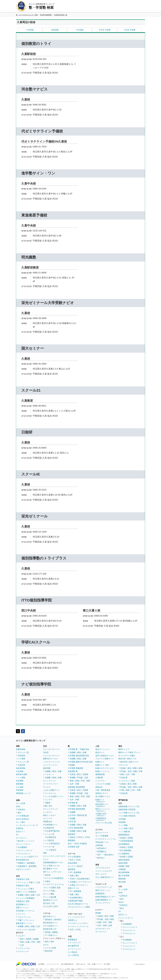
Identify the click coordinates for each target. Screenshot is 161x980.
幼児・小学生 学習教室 (77, 844)
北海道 (72, 774)
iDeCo (121, 902)
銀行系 (21, 841)
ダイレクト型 (23, 752)
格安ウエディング (103, 890)
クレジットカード (23, 844)
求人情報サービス (103, 796)
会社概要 (41, 964)
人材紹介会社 (101, 814)
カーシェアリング (50, 809)
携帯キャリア (124, 749)
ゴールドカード (24, 854)
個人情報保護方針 (67, 964)
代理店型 (21, 756)
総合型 (48, 875)
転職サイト (100, 762)
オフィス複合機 (50, 897)
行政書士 (73, 882)
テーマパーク (101, 932)
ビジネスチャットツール (106, 839)
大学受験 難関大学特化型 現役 (80, 762)
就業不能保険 (124, 860)
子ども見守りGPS (51, 906)
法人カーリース (102, 833)
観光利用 (49, 951)
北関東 (28, 939)
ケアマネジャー (85, 882)
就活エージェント (103, 749)
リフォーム (21, 914)
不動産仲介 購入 (23, 886)
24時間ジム (73, 920)
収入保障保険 (126, 850)
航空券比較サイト (50, 923)
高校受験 (55, 30)
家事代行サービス (50, 759)
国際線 (55, 932)
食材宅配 (47, 768)
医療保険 (20, 784)
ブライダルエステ (103, 868)
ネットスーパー (50, 781)
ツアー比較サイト (50, 935)
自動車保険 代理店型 (127, 809)
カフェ (46, 859)
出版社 (48, 881)
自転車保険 (21, 768)
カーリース (48, 818)
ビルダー (21, 936)
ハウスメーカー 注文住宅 (26, 930)
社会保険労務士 (84, 879)
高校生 (72, 837)
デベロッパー (23, 951)
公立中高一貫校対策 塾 (77, 815)
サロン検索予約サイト (105, 877)
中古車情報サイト (50, 825)
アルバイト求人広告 (104, 823)
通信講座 (72, 869)
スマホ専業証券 (22, 816)
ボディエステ (101, 874)
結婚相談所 (100, 893)
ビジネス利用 (50, 948)
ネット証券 (21, 803)
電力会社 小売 (49, 903)
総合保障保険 (124, 872)
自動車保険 (21, 749)
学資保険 (20, 790)
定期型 (130, 838)
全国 (110, 925)
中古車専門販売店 (52, 831)
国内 (47, 942)
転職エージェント (103, 771)
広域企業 (124, 778)
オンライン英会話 (75, 866)
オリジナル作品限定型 (54, 878)
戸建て (32, 882)
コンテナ (49, 800)
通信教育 (72, 834)
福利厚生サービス (50, 900)
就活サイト (100, 752)
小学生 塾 (72, 822)
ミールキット (49, 774)
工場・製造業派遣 (103, 790)
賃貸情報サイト (22, 904)
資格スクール (73, 888)
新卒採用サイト (102, 805)
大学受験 (30, 30)
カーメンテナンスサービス (54, 856)
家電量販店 (72, 940)
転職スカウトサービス (105, 768)
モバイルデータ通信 (127, 756)
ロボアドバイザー (23, 869)
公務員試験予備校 (75, 901)
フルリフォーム (24, 917)
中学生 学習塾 (105, 30)
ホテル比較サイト (50, 926)
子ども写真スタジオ (51, 866)
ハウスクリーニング (51, 762)
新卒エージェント (103, 810)
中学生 (80, 837)
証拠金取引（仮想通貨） (28, 866)
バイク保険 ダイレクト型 (129, 813)
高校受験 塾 (73, 771)
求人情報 (107, 964)
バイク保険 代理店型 (127, 816)
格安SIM (124, 762)
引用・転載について (94, 964)
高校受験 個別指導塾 (76, 787)
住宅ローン (21, 832)
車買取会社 (48, 822)
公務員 (72, 885)
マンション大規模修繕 (25, 898)
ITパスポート (82, 885)
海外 (52, 942)
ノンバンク (30, 841)
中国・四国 (36, 942)
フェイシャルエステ (104, 871)
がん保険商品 (124, 854)
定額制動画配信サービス (53, 862)
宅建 (72, 876)
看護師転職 (100, 774)
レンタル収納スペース (54, 796)
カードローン (21, 838)
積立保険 (122, 882)
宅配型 (48, 803)
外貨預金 (20, 828)
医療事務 (77, 872)
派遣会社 (99, 787)
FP (71, 872)
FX (17, 835)
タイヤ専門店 (73, 955)
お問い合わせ (80, 964)
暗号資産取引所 (22, 860)
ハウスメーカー (24, 948)
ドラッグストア (74, 943)
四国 (122, 774)
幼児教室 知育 (74, 847)
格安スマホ (134, 762)
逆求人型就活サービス (105, 756)
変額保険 (122, 879)
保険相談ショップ (23, 793)
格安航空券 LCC (50, 929)
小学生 (87, 837)
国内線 (48, 932)
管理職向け (102, 851)
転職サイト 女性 (102, 765)
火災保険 (20, 771)
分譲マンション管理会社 (26, 892)
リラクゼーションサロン (78, 923)
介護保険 (122, 869)
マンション (22, 882)
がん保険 (20, 787)
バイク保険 (21, 759)
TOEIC (73, 879)
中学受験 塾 (73, 803)
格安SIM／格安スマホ (127, 759)
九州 (38, 895)
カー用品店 (72, 952)
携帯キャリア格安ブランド (129, 752)
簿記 (77, 876)
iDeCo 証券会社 (22, 819)
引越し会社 (48, 806)
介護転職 (99, 778)
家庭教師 (72, 840)
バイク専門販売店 (52, 844)
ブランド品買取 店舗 (52, 888)
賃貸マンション (22, 907)
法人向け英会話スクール (78, 904)
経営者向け (102, 848)
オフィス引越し (50, 891)
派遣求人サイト (102, 793)
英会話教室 (72, 863)
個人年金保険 (124, 876)
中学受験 (80, 30)
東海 (27, 895)
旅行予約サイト (50, 916)
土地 (38, 882)
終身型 (123, 838)
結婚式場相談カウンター (106, 897)
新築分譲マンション (24, 923)
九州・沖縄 (74, 784)
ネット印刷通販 (102, 836)
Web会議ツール (102, 842)
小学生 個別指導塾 (75, 828)
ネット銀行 (21, 822)
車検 (45, 853)
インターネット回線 (127, 781)
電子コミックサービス (52, 872)
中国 (140, 771)
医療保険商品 (124, 835)
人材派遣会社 (101, 819)
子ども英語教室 (74, 857)
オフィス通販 (49, 894)
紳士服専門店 (73, 946)
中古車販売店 (49, 828)
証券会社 (21, 809)
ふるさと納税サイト (51, 790)
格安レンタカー (50, 815)
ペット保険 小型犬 (126, 828)
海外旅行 (58, 920)
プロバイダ (123, 765)
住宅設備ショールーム (25, 911)
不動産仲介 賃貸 (23, 901)
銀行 (20, 813)
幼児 (72, 860)
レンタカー (48, 812)
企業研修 (99, 845)
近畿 (33, 895)
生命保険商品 (124, 844)
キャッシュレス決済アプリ (27, 857)
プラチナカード (129, 934)
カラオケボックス (103, 929)
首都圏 (21, 895)
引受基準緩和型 (127, 841)
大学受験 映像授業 (75, 768)
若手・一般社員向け (106, 855)
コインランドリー (50, 765)
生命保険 (20, 781)
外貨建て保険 (124, 866)
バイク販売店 (49, 840)
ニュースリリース (53, 964)
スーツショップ (74, 949)
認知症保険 (123, 863)
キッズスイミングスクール (78, 926)
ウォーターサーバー (51, 749)
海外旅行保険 (21, 774)
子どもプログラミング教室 (79, 907)
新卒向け (101, 858)
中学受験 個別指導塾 (76, 809)
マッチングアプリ (103, 903)
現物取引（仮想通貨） (27, 863)
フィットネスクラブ (76, 917)
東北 (22, 939)
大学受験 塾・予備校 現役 (79, 749)
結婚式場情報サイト (104, 900)
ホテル (46, 945)
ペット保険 (21, 778)
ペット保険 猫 (124, 832)
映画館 (98, 913)
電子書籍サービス (50, 869)
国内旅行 (49, 920)
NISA (18, 806)
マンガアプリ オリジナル (53, 884)
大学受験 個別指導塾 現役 (79, 756)
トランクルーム (50, 793)
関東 (112, 916)
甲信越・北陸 (83, 778)
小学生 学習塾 (130, 30)
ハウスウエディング (104, 887)
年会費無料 (22, 847)
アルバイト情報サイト (105, 759)
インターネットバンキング (27, 825)
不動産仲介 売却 (23, 879)
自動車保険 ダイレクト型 (129, 806)
